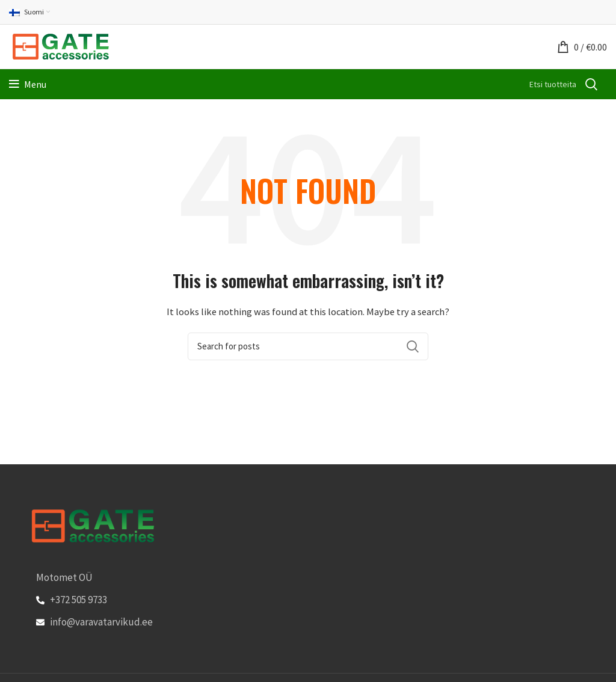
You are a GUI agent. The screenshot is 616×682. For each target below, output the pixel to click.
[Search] (333, 84)
